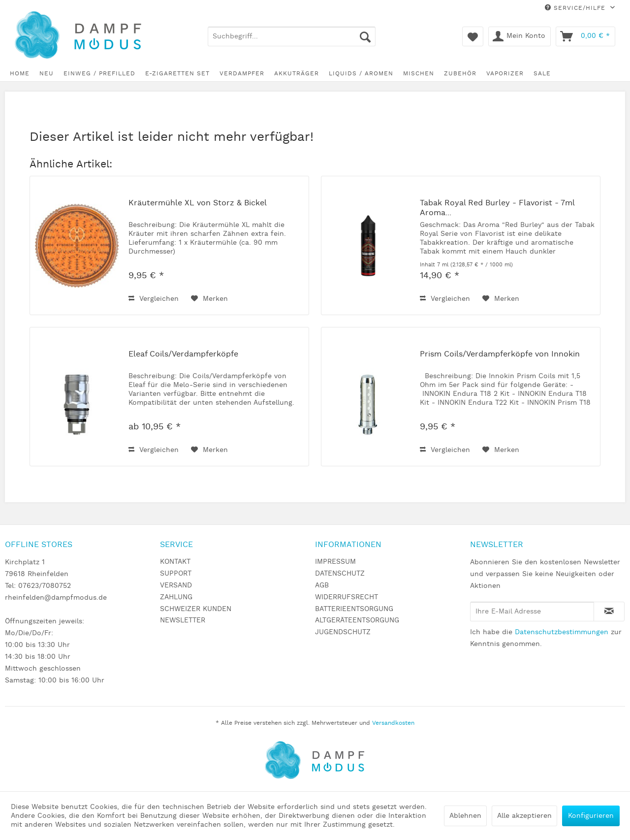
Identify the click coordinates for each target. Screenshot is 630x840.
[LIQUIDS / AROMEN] (361, 74)
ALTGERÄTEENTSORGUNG (357, 620)
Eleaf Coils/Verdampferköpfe (183, 355)
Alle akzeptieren (524, 816)
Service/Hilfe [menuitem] (576, 8)
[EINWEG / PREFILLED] (99, 74)
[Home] (20, 74)
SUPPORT (176, 574)
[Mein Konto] (520, 36)
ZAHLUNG (176, 597)
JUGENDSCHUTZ (343, 632)
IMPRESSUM (335, 562)
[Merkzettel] (473, 36)
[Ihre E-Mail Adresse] (532, 612)
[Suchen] (365, 36)
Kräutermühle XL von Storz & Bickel (198, 203)
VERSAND (176, 585)
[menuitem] (292, 36)
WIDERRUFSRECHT (346, 597)
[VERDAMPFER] (242, 74)
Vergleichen (154, 299)
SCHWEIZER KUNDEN (196, 609)
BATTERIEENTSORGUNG (354, 609)
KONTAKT (175, 562)
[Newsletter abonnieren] (609, 612)
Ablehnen (465, 816)
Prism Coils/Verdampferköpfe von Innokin (500, 355)
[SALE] (542, 74)
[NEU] (47, 74)
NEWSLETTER (183, 620)
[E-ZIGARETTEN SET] (177, 74)
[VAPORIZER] (505, 74)
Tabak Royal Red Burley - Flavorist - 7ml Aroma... (497, 208)
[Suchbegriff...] (292, 36)
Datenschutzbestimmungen (562, 632)
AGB (322, 585)
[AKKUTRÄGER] (297, 74)
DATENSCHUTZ (340, 574)
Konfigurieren (591, 816)
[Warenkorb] (585, 36)
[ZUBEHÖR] (460, 74)
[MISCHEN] (419, 74)
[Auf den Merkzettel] (209, 299)
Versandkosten (393, 723)
